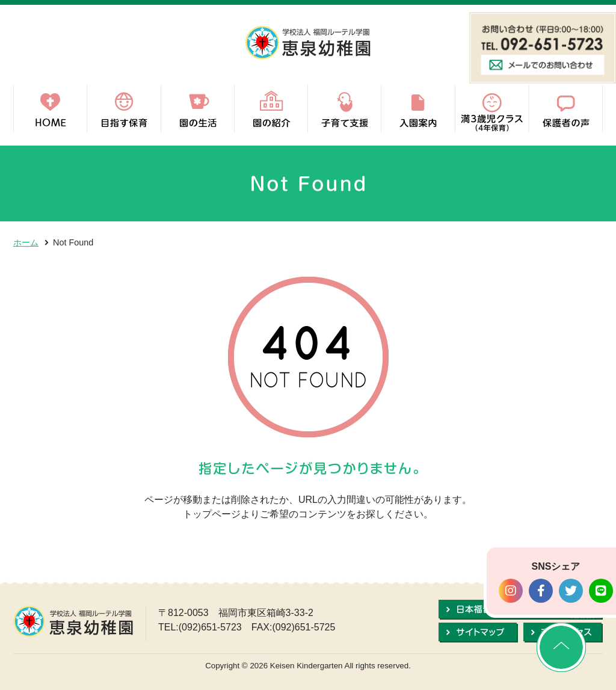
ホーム (26, 242)
